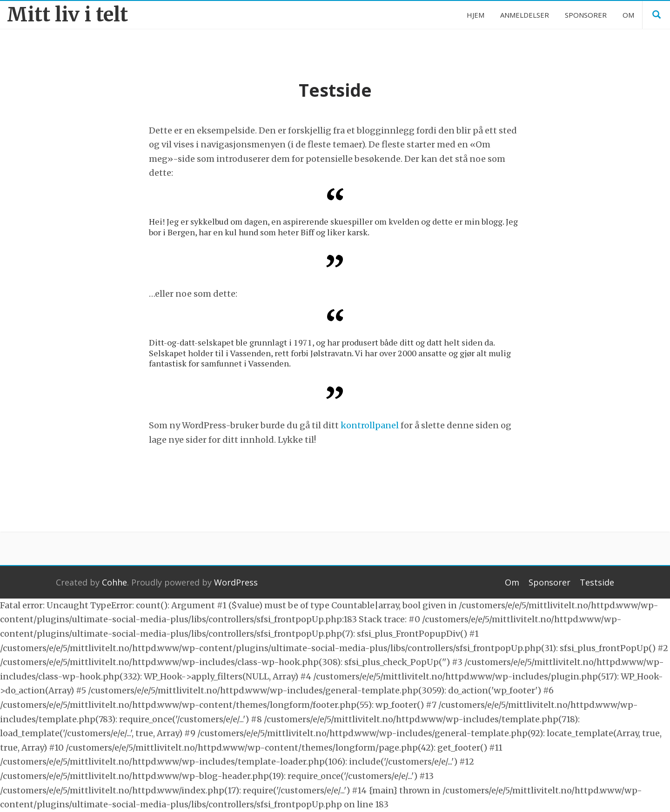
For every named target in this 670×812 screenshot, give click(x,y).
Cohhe (114, 582)
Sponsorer (549, 582)
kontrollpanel (370, 425)
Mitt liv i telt (67, 15)
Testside (597, 582)
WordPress (236, 582)
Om (512, 582)
